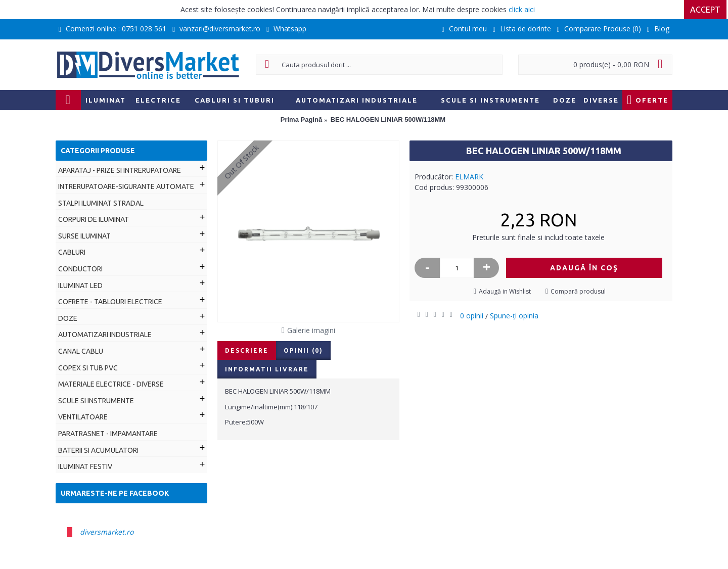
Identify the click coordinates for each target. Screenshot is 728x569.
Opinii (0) (303, 350)
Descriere (247, 350)
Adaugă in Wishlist (505, 291)
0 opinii (472, 316)
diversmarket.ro (107, 532)
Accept (707, 10)
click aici (522, 9)
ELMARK (469, 177)
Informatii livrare (267, 369)
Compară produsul (578, 291)
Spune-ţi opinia (514, 316)
